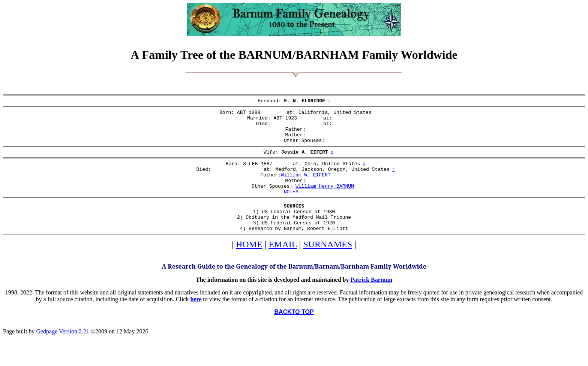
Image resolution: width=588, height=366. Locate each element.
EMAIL (283, 266)
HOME (249, 266)
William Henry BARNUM (325, 200)
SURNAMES (328, 266)
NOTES (291, 207)
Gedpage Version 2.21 (62, 353)
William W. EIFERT (306, 187)
